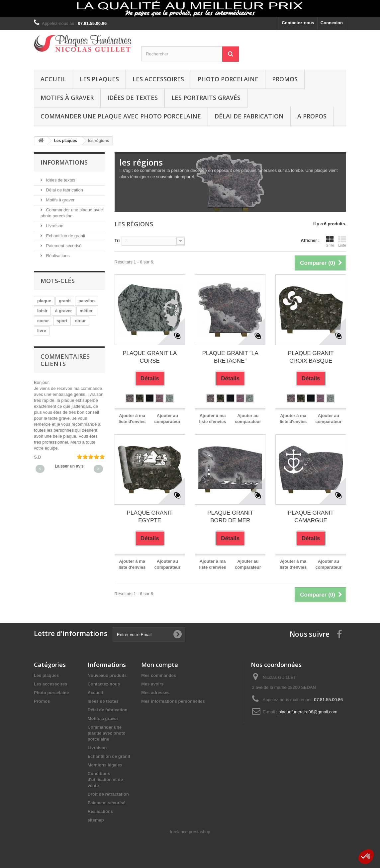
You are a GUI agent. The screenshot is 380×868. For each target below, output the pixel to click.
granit (65, 301)
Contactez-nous (298, 23)
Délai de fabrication (249, 116)
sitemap (96, 820)
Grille (330, 241)
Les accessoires (158, 79)
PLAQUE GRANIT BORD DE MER (230, 517)
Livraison (54, 226)
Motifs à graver (67, 98)
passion (87, 301)
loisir (42, 311)
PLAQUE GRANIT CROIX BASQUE (311, 357)
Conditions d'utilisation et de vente (105, 780)
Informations (64, 162)
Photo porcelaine (228, 79)
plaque (44, 301)
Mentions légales (105, 765)
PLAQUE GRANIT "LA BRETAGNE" (230, 357)
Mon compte (160, 665)
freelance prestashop (190, 832)
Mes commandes (159, 675)
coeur (43, 321)
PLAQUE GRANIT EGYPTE (150, 517)
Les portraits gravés (206, 98)
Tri (117, 240)
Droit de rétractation (108, 794)
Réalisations (57, 256)
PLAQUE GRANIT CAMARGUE (311, 517)
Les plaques (99, 79)
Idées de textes (133, 98)
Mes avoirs (152, 684)
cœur (81, 321)
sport (62, 321)
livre (42, 331)
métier (86, 311)
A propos (312, 116)
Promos (285, 79)
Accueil (53, 79)
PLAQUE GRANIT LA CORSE (150, 357)
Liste (342, 241)
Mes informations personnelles (173, 701)
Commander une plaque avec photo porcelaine (121, 116)
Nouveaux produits (107, 675)
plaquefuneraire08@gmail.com (308, 712)
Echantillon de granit (65, 236)
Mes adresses (155, 693)
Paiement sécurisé (63, 246)
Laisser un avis (69, 466)
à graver (64, 311)
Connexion (332, 23)
